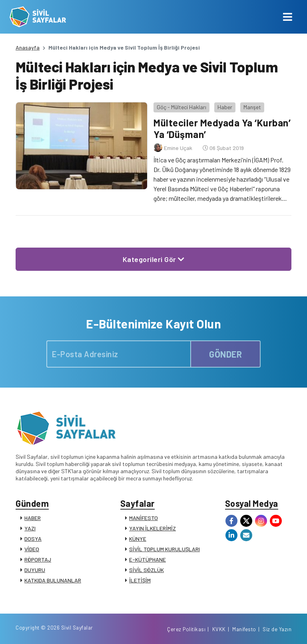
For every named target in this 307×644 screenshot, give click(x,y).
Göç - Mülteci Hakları (181, 107)
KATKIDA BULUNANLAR (53, 580)
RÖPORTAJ (38, 559)
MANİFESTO (144, 518)
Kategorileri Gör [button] (154, 259)
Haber (225, 107)
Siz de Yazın (277, 629)
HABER (33, 518)
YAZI (30, 528)
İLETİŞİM (140, 580)
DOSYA (33, 539)
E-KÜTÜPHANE (148, 559)
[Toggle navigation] (288, 17)
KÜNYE (138, 539)
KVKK (219, 629)
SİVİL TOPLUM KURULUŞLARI (164, 549)
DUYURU (35, 570)
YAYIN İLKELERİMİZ (153, 528)
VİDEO (32, 549)
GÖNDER (225, 354)
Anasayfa (28, 47)
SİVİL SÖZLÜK (147, 570)
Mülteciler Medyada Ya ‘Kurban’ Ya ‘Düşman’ (222, 128)
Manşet (252, 107)
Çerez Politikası (186, 629)
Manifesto (244, 629)
